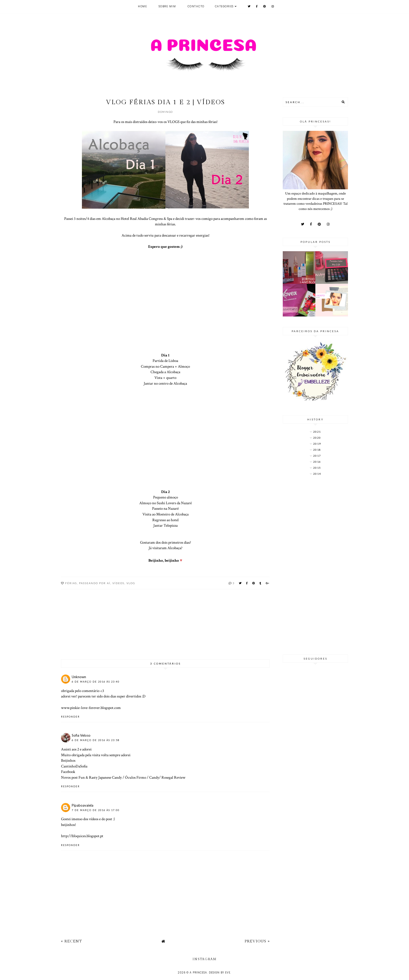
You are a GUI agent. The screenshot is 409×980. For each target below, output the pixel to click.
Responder (70, 717)
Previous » (257, 941)
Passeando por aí (95, 583)
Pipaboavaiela (83, 805)
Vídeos (118, 583)
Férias (71, 583)
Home (142, 6)
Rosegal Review (173, 777)
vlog (131, 583)
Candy (154, 777)
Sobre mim (167, 6)
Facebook (68, 772)
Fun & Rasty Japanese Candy (101, 777)
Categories (224, 6)
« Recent (71, 941)
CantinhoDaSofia (74, 766)
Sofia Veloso (81, 735)
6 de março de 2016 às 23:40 (96, 682)
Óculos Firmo (135, 777)
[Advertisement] (315, 566)
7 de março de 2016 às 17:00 (96, 810)
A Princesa (198, 973)
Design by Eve (220, 973)
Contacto (196, 6)
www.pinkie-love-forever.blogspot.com (91, 708)
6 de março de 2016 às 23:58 (96, 740)
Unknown (79, 677)
